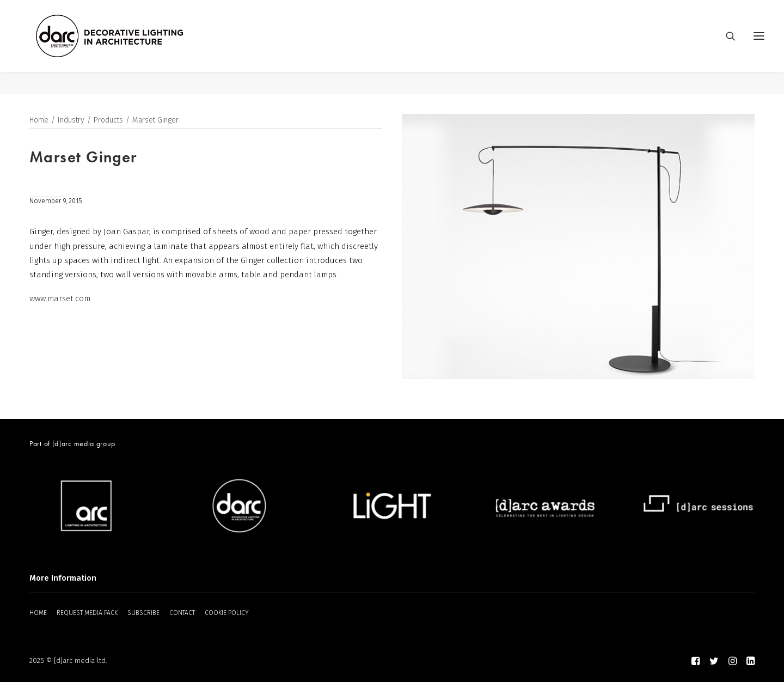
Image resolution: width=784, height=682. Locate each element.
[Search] (726, 47)
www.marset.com (60, 299)
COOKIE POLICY (227, 613)
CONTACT (182, 613)
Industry (71, 121)
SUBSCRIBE (143, 613)
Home (39, 121)
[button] (759, 47)
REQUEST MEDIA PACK (87, 613)
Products (108, 121)
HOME (38, 613)
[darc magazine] (132, 47)
